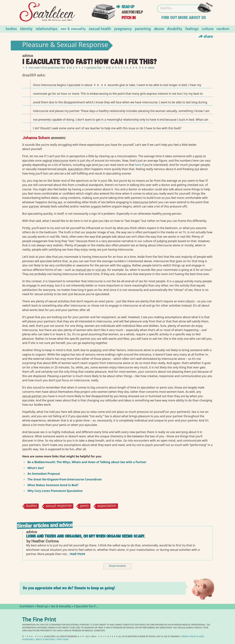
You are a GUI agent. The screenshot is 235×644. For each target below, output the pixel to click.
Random (223, 28)
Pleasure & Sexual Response (65, 46)
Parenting (143, 28)
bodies (31, 506)
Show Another (117, 566)
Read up (128, 7)
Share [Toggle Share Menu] (205, 36)
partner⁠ (34, 206)
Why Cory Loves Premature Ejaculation (55, 491)
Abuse (159, 28)
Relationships (47, 28)
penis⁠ (199, 156)
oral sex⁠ (101, 270)
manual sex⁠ (83, 270)
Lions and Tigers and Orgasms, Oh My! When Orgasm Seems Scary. (86, 536)
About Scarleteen (45, 640)
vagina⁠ (126, 265)
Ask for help (132, 12)
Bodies (11, 28)
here (138, 165)
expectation (107, 506)
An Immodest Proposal (44, 474)
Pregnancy (123, 28)
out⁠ (197, 169)
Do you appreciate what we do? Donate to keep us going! (69, 588)
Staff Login (62, 640)
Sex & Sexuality (73, 28)
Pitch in (129, 18)
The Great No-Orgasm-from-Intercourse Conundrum (65, 479)
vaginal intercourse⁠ (55, 160)
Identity (26, 28)
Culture (208, 28)
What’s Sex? (36, 468)
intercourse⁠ (140, 202)
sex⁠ (60, 202)
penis (85, 506)
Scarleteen (27, 607)
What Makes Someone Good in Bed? (53, 485)
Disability (175, 28)
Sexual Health (100, 28)
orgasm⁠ (96, 206)
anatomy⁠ (96, 350)
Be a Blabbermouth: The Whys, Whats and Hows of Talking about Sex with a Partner (87, 462)
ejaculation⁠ (75, 169)
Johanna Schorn (36, 138)
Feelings (192, 28)
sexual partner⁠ (32, 396)
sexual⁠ (179, 281)
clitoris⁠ (190, 301)
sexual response (59, 506)
